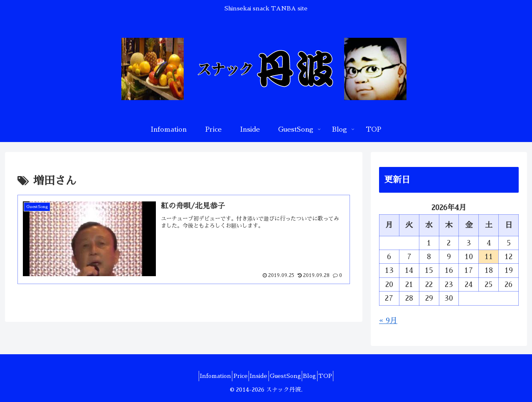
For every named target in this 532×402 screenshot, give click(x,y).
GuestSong (289, 376)
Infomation (200, 376)
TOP (341, 376)
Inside (256, 376)
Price (231, 376)
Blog (319, 376)
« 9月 (388, 321)
